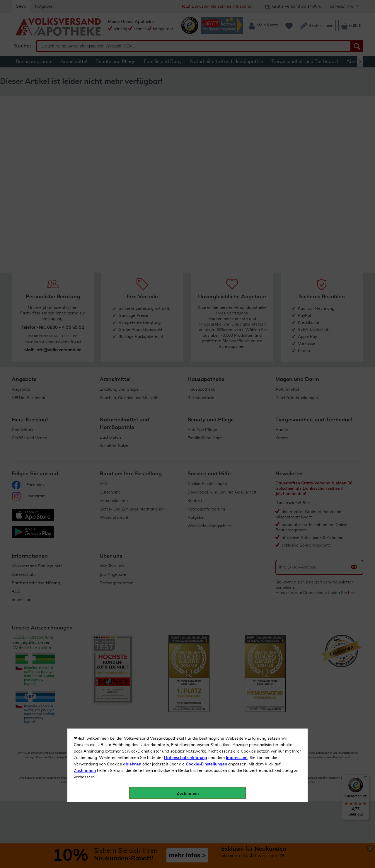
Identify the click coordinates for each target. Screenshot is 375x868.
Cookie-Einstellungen (206, 138)
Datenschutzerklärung (186, 132)
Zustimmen (85, 144)
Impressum (237, 132)
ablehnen (132, 138)
